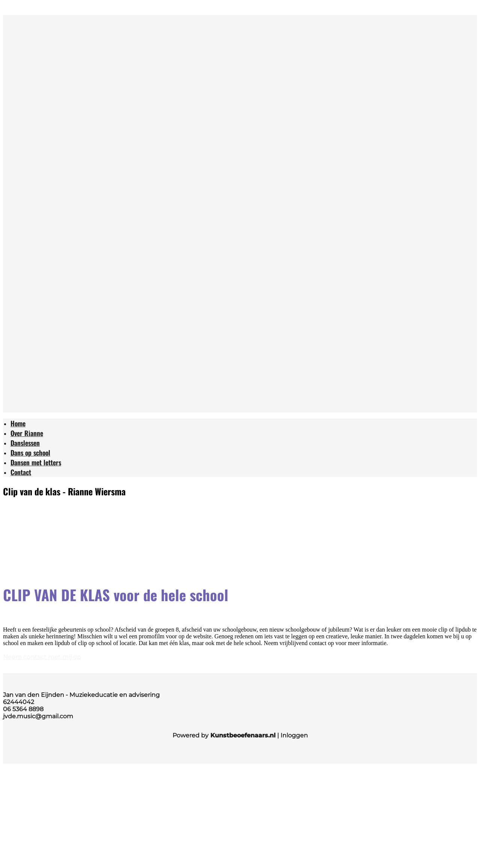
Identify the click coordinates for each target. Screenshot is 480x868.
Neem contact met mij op (42, 657)
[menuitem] (18, 424)
